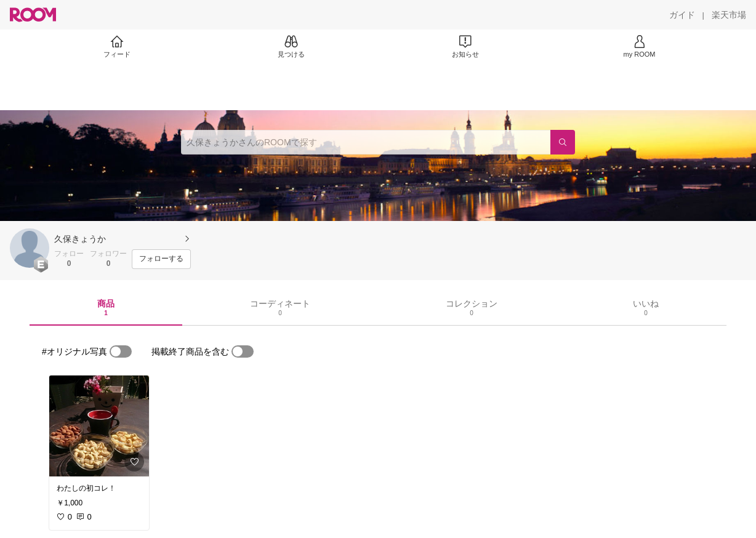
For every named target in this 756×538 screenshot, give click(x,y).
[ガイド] (682, 15)
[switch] (121, 351)
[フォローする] (161, 259)
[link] (99, 426)
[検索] (563, 142)
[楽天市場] (729, 15)
